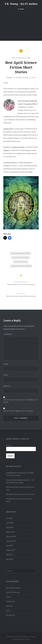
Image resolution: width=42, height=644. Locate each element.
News (8, 611)
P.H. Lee (19, 129)
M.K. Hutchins (25, 162)
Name (6, 364)
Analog (6, 150)
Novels (9, 597)
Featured (9, 606)
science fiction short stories (21, 266)
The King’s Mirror (10, 162)
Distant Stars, (9, 129)
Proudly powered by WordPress (18, 637)
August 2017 (11, 550)
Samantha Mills (30, 104)
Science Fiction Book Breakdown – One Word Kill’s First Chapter (20, 481)
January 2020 (11, 541)
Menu (22, 9)
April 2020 (10, 527)
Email (6, 375)
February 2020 (11, 536)
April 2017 (10, 559)
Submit (10, 456)
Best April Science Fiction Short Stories (20, 494)
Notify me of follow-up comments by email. (21, 401)
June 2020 (10, 523)
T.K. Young (17, 78)
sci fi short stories (21, 262)
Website (7, 386)
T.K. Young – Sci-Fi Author (21, 4)
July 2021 (9, 518)
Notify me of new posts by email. (19, 411)
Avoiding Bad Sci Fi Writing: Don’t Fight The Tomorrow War (20, 474)
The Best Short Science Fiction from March (19, 500)
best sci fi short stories (21, 257)
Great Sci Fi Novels (13, 592)
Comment (8, 334)
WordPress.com (24, 639)
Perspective (10, 615)
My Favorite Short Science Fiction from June (20, 488)
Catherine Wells (18, 147)
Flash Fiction (11, 601)
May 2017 (9, 555)
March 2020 (10, 532)
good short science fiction (21, 253)
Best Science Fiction (21, 58)
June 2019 (10, 546)
